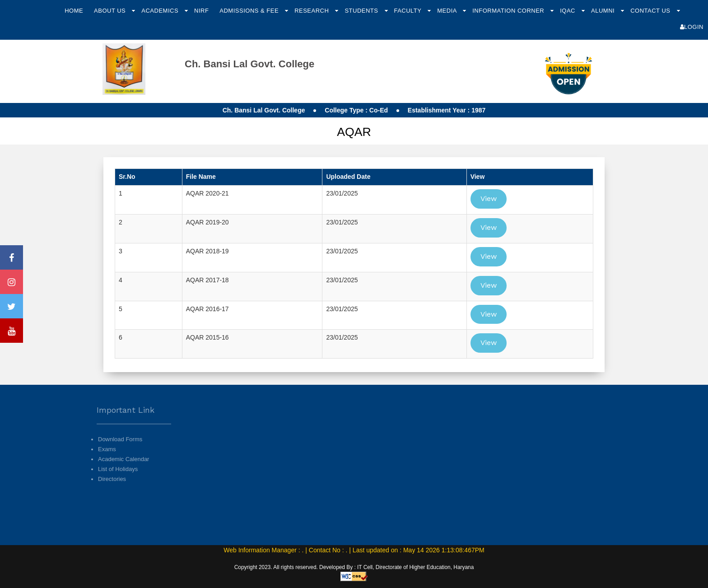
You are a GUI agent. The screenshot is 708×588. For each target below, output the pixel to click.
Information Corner (509, 11)
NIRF (201, 11)
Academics (161, 11)
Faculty (408, 11)
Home (74, 11)
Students (362, 11)
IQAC (568, 11)
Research (312, 11)
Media (448, 11)
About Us (111, 11)
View (489, 198)
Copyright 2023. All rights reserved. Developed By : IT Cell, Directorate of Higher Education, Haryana (354, 567)
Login (692, 27)
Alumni (604, 11)
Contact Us (651, 11)
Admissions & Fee (250, 11)
